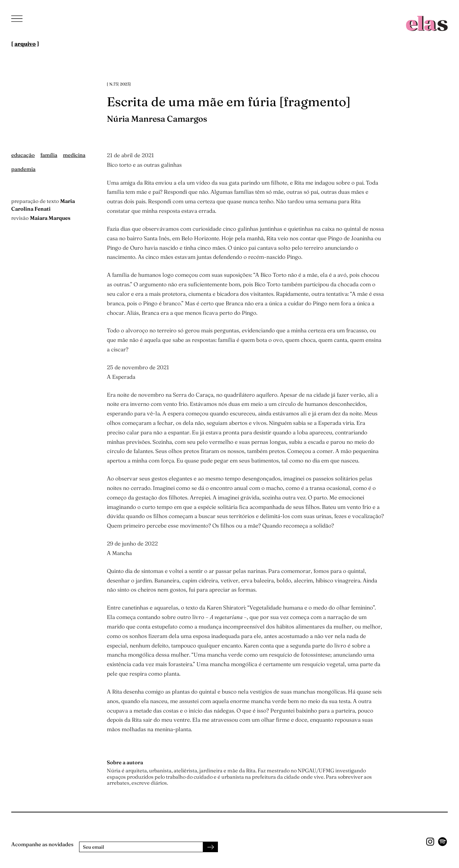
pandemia (23, 169)
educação (23, 155)
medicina (74, 155)
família (49, 155)
